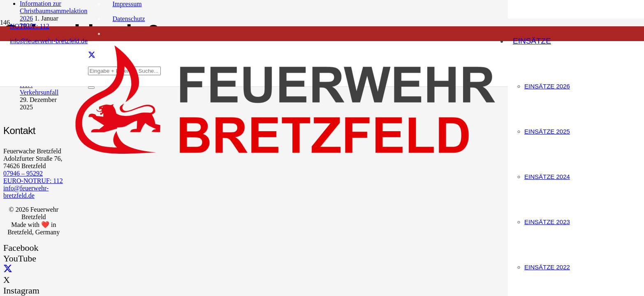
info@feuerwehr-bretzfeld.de (26, 192)
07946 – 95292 (23, 173)
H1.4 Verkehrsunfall (39, 89)
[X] (8, 269)
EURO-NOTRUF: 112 (33, 181)
